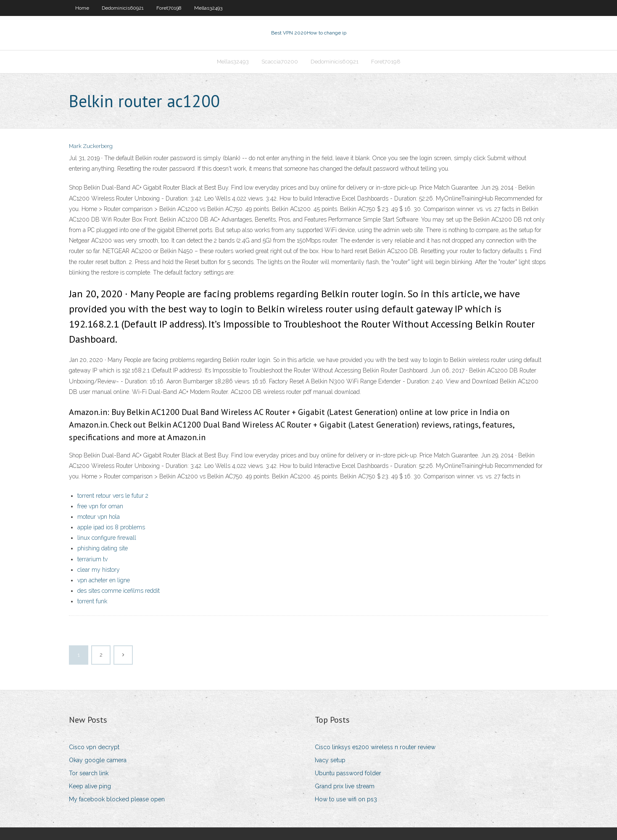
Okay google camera (98, 760)
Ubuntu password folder (348, 773)
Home (82, 8)
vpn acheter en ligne (104, 580)
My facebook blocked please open (117, 799)
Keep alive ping (90, 786)
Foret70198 (169, 8)
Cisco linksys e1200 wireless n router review (375, 747)
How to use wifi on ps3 (346, 799)
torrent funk (92, 601)
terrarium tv (92, 559)
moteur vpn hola (99, 517)
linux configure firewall (107, 538)
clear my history (99, 570)
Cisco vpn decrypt (94, 747)
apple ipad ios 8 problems (111, 527)
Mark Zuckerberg (91, 146)
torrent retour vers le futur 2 (113, 496)
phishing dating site (103, 548)
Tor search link (89, 773)
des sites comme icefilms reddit (119, 591)
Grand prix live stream (345, 786)
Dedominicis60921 (123, 8)
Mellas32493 (208, 8)
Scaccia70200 (280, 62)
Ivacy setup (330, 760)
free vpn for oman (100, 506)
